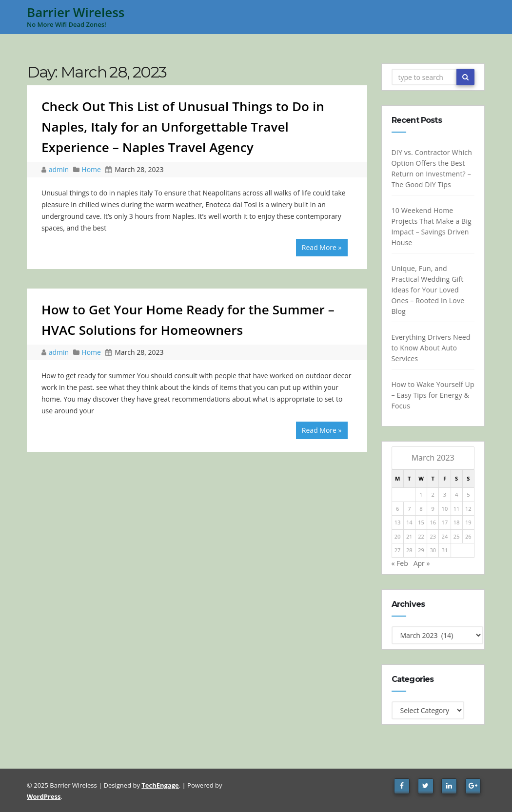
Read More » (322, 247)
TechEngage (160, 785)
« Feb (399, 563)
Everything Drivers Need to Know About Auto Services (431, 348)
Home (91, 169)
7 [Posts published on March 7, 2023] (409, 509)
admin (60, 169)
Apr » (422, 563)
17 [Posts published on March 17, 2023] (444, 522)
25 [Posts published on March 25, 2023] (457, 536)
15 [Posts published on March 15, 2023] (421, 522)
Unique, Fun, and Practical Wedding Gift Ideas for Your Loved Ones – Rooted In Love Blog (428, 290)
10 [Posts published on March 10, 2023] (444, 509)
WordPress (44, 796)
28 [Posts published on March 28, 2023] (409, 550)
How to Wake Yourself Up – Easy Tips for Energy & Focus (433, 395)
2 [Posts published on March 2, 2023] (433, 494)
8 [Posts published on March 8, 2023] (421, 509)
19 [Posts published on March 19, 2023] (468, 522)
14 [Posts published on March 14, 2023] (409, 522)
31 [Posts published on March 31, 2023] (444, 550)
